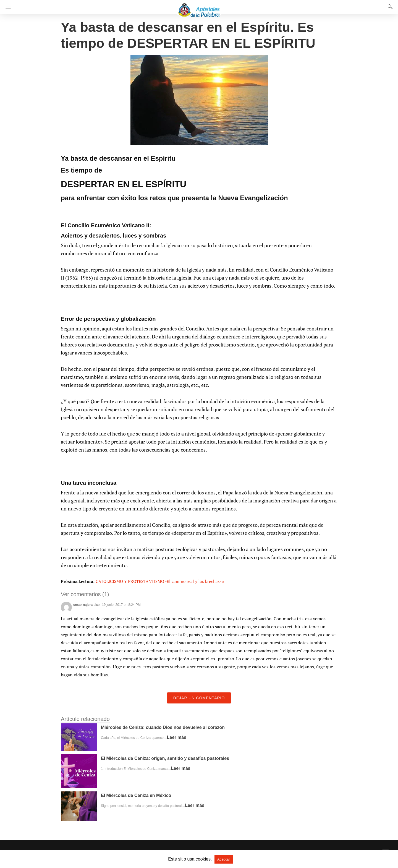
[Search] (389, 7)
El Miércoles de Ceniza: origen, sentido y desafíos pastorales (165, 758)
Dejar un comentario (199, 698)
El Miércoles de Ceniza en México (136, 795)
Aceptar (224, 859)
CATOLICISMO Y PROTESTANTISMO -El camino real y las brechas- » (160, 581)
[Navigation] (7, 7)
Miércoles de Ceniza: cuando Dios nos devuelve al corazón (163, 727)
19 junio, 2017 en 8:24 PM (121, 605)
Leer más (177, 737)
